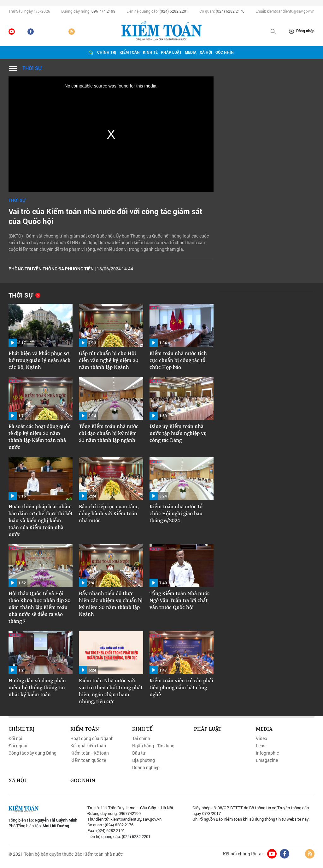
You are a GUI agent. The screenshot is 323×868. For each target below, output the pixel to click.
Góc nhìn (225, 52)
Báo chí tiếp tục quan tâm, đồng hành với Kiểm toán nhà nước (109, 514)
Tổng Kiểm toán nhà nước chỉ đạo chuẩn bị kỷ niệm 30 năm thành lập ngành (109, 433)
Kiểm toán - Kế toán (90, 753)
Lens (261, 746)
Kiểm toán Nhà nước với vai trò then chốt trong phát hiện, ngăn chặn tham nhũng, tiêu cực (111, 691)
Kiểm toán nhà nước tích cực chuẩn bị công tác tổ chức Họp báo (178, 360)
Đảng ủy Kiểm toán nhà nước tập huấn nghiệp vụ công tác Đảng (178, 433)
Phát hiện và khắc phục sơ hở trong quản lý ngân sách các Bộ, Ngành (40, 360)
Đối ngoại (18, 746)
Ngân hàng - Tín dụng (153, 746)
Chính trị (107, 52)
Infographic (267, 753)
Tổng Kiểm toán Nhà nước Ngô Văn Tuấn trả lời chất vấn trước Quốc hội (180, 600)
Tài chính (141, 738)
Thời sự (32, 68)
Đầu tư (139, 753)
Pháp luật (171, 52)
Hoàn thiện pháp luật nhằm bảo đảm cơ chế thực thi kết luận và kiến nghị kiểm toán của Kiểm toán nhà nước (41, 521)
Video (261, 738)
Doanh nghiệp (146, 768)
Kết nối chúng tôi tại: (244, 854)
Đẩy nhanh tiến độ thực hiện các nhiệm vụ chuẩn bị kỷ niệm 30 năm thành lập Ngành (111, 604)
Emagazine (267, 760)
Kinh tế (150, 52)
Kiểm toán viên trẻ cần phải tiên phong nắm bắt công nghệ (181, 688)
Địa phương (144, 760)
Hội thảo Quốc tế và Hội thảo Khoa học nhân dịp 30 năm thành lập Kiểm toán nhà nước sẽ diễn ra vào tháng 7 (40, 607)
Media (191, 52)
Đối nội (15, 738)
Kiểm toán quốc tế (88, 760)
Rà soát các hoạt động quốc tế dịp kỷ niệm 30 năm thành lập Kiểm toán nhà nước (39, 437)
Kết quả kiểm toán (88, 746)
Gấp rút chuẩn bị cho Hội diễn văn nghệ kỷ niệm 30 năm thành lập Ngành (109, 360)
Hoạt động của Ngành (92, 738)
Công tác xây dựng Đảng (32, 753)
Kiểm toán (130, 52)
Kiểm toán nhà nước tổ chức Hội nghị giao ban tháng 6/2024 (176, 514)
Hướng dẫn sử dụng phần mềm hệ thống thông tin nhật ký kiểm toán (37, 688)
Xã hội (206, 52)
